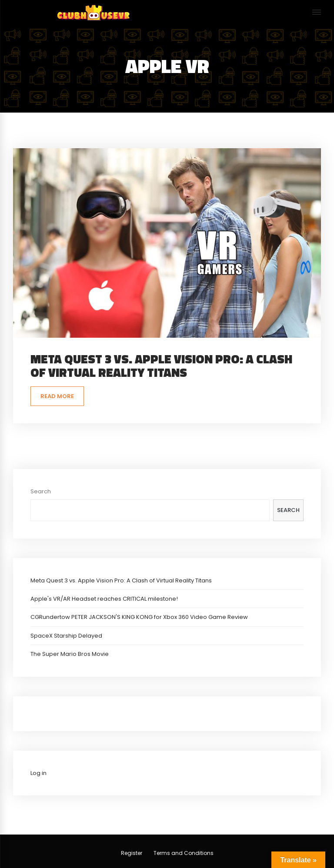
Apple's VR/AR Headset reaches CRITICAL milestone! (104, 599)
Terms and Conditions (184, 853)
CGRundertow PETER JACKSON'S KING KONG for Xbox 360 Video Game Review (139, 617)
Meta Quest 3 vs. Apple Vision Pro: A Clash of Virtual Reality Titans (161, 366)
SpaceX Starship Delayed (66, 636)
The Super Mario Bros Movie (70, 654)
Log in (38, 773)
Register (132, 853)
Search (41, 491)
